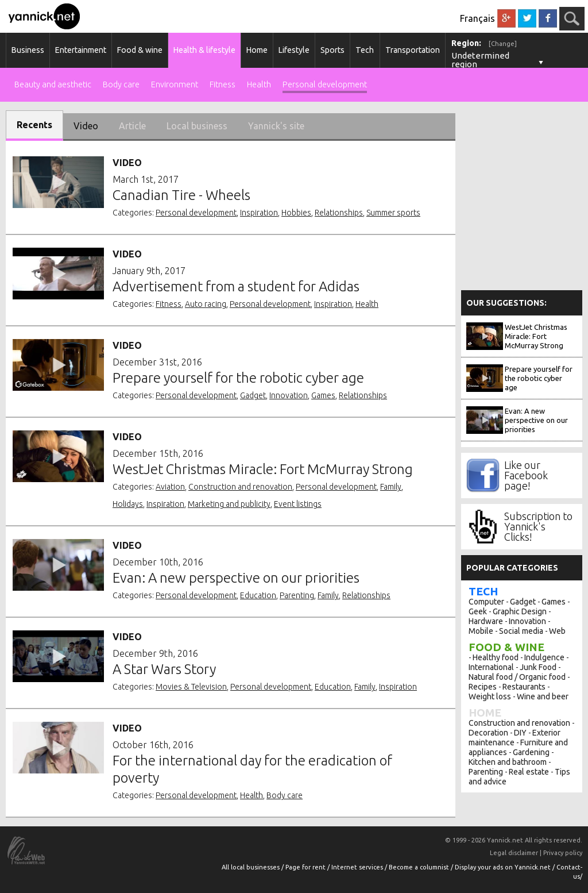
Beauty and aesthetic (53, 85)
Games (323, 395)
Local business (197, 126)
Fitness (223, 85)
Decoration (488, 733)
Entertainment (81, 50)
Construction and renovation (240, 487)
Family (391, 487)
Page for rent (306, 867)
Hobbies (296, 213)
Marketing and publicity (229, 504)
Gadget (253, 395)
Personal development (325, 85)
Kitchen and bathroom (508, 762)
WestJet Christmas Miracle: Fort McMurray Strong (536, 336)
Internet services (358, 867)
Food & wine (140, 50)
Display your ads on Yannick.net (504, 867)
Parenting (297, 595)
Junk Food (538, 667)
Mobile (481, 631)
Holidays (128, 504)
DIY (520, 733)
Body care (121, 85)
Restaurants (524, 687)
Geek (478, 611)
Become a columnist (420, 867)
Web (557, 631)
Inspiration (259, 213)
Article (132, 126)
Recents (34, 125)
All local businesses (252, 867)
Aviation (170, 487)
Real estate (529, 772)
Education (258, 595)
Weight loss (490, 696)
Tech (365, 50)
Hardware (486, 621)
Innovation (289, 395)
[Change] (503, 44)
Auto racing (206, 304)
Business (28, 50)
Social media (521, 631)
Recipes (483, 687)
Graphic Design (520, 611)
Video (86, 126)
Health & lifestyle (204, 50)
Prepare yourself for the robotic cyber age (539, 378)
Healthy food (496, 657)
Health (259, 85)
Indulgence (544, 657)
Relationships (339, 213)
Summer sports (393, 213)
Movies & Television (191, 687)
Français (477, 18)
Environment (175, 85)
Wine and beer (543, 696)
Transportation (413, 50)
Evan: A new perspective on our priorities (536, 420)
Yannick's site (276, 126)
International (491, 667)
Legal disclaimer (514, 853)
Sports (332, 50)
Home (257, 50)
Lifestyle (294, 50)
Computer (486, 602)
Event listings (298, 504)
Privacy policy (563, 853)
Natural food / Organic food (517, 677)
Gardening (531, 752)
